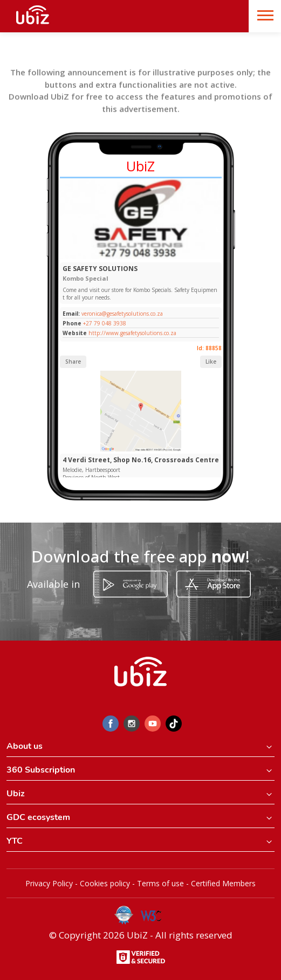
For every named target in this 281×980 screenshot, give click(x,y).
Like (211, 362)
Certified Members (223, 883)
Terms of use (160, 883)
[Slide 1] (140, 257)
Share (73, 362)
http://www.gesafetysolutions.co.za (132, 333)
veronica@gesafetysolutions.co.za (121, 314)
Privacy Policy (49, 883)
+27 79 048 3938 (105, 323)
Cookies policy (105, 883)
